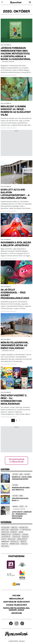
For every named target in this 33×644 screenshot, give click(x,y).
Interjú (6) (24, 544)
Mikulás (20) (12, 539)
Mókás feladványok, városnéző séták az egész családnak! (15, 346)
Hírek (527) (14, 527)
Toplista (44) (16, 537)
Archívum (17, 613)
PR (26, 506)
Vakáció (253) (14, 530)
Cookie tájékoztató (17, 605)
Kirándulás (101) (6, 534)
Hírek (21, 474)
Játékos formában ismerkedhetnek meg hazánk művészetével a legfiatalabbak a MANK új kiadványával (16, 54)
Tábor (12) (23, 542)
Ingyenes (27, 474)
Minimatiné (22, 641)
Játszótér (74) (6, 537)
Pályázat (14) (14, 542)
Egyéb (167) (14, 532)
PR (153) (21, 532)
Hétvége (15, 474)
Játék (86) (25, 534)
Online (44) (25, 537)
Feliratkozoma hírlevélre (17, 461)
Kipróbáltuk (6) (14, 544)
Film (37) (4, 539)
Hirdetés (15, 506)
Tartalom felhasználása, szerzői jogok (16, 609)
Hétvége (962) (5, 527)
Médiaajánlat (17, 599)
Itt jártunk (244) (25, 530)
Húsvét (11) (5, 544)
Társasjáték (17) (22, 539)
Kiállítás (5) (5, 546)
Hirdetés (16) (5, 542)
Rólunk (16, 596)
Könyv (22, 506)
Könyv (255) (5, 530)
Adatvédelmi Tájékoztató (16, 602)
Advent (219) (5, 532)
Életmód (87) (16, 534)
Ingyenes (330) (24, 527)
